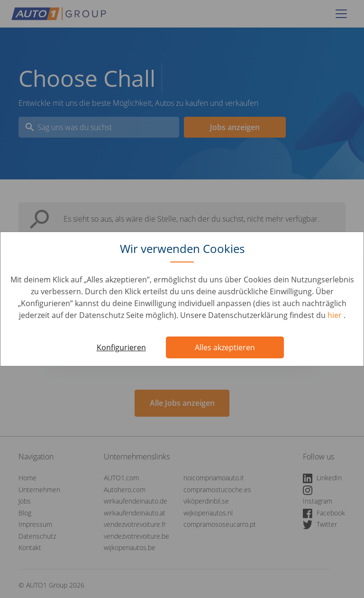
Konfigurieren (121, 347)
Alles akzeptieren (225, 347)
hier (336, 315)
